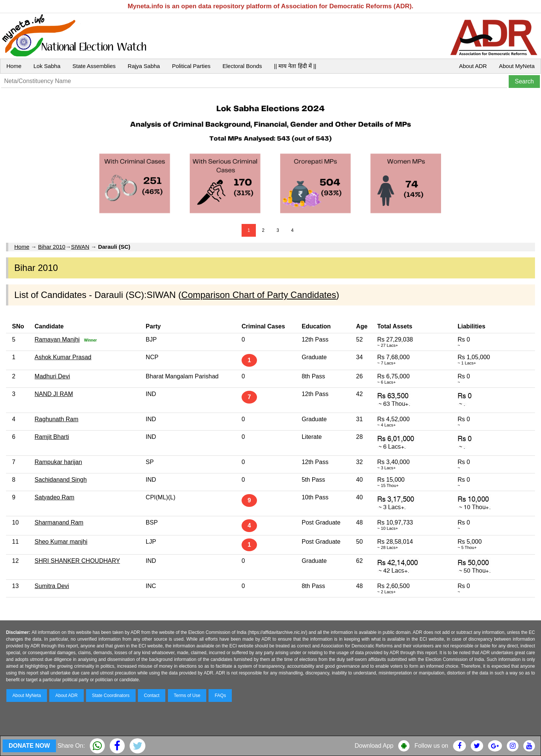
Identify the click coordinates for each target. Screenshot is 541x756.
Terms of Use (187, 696)
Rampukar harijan (58, 462)
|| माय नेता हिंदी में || (295, 66)
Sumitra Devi (52, 586)
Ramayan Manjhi (57, 339)
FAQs (220, 696)
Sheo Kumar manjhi (61, 542)
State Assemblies (94, 66)
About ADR (473, 66)
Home (14, 66)
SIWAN (80, 247)
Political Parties (191, 66)
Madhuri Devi (52, 376)
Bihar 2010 (52, 247)
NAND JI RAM (54, 394)
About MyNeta (517, 66)
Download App (374, 746)
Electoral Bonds (242, 66)
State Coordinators (111, 696)
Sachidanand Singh (61, 480)
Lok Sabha (47, 66)
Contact (152, 696)
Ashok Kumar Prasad (63, 357)
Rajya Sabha (144, 66)
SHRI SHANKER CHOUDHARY (77, 561)
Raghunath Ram (57, 419)
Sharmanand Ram (59, 522)
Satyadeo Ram (54, 497)
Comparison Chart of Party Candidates (259, 295)
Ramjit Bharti (52, 437)
